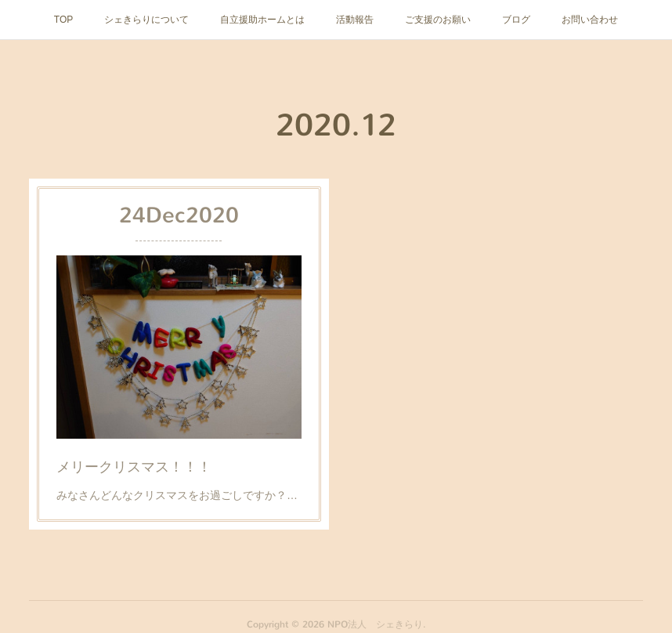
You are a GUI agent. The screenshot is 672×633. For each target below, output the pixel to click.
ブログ (516, 20)
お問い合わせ (590, 20)
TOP (63, 20)
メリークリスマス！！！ (135, 463)
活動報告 (355, 20)
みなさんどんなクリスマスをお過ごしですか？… (177, 492)
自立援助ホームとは (262, 20)
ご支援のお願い (438, 20)
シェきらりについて (146, 20)
